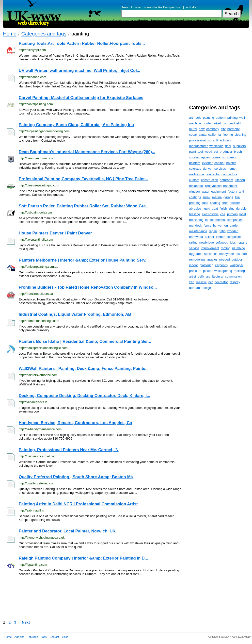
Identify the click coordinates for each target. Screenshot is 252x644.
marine (217, 197)
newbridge (207, 242)
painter (231, 163)
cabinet (219, 163)
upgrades (196, 254)
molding (239, 271)
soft (215, 140)
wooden (233, 231)
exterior (207, 163)
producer (226, 152)
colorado (195, 169)
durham (195, 288)
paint (193, 152)
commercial (217, 220)
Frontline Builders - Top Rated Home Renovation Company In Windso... (88, 287)
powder (235, 203)
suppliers (239, 146)
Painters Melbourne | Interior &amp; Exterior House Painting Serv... (84, 260)
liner (225, 203)
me (191, 225)
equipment (219, 191)
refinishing (196, 220)
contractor (213, 174)
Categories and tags (44, 34)
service (194, 248)
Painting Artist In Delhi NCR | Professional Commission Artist (78, 504)
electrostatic (210, 214)
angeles (212, 259)
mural (193, 129)
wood (208, 152)
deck (198, 225)
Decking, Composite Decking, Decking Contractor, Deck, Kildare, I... (84, 396)
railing (193, 242)
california (214, 135)
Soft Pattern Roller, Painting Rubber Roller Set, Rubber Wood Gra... (84, 206)
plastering (206, 265)
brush (238, 152)
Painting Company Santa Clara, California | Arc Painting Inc (76, 125)
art (191, 118)
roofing (226, 248)
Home (10, 34)
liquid (206, 208)
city (223, 129)
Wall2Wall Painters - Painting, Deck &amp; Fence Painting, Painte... (84, 369)
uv (224, 123)
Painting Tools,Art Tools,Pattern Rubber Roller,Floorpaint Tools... (82, 43)
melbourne (197, 174)
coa (223, 214)
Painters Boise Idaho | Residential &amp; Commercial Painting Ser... (85, 341)
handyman (227, 254)
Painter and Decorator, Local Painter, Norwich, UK (67, 531)
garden (235, 225)
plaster (208, 271)
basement (230, 186)
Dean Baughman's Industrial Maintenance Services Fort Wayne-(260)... (87, 152)
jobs (233, 242)
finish (223, 208)
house (216, 157)
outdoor (237, 259)
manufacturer (198, 146)
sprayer (195, 157)
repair (213, 231)
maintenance (198, 231)
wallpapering (223, 271)
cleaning (241, 135)
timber (220, 237)
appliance (211, 254)
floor (228, 146)
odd (244, 254)
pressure (195, 271)
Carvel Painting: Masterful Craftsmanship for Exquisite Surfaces (81, 98)
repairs (242, 242)
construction (210, 180)
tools (198, 118)
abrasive (195, 208)
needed (225, 259)
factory (232, 191)
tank (205, 203)
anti (242, 191)
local (243, 214)
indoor (194, 265)
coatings (195, 197)
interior (232, 157)
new (202, 129)
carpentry (222, 265)
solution (225, 140)
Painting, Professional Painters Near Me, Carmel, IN (69, 450)
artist (193, 276)
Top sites (33, 637)
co (224, 157)
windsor (195, 191)
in (206, 220)
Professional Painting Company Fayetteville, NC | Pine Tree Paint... (83, 179)
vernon (223, 225)
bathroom (226, 180)
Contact (54, 637)
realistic (201, 282)
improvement (210, 248)
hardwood (196, 237)
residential (196, 186)
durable (241, 208)
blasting (195, 214)
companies (235, 220)
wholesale (216, 146)
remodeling (197, 259)
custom (194, 180)
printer (207, 123)
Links (65, 637)
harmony (234, 129)
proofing (195, 203)
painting (209, 118)
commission (233, 276)
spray (206, 197)
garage (228, 197)
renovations (213, 186)
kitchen (240, 180)
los (238, 254)
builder (209, 237)
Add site (191, 7)
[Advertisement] (93, 598)
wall (242, 118)
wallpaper (237, 265)
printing (233, 118)
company (213, 129)
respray (235, 282)
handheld (234, 123)
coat (215, 208)
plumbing (239, 248)
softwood (222, 242)
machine (195, 123)
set (216, 152)
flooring (228, 135)
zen (192, 282)
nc (210, 140)
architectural (215, 276)
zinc (231, 208)
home (232, 169)
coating (215, 203)
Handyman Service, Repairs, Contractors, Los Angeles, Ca (75, 423)
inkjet (217, 123)
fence (208, 225)
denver (208, 169)
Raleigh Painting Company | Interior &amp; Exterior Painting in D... (83, 558)
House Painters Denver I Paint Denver (55, 233)
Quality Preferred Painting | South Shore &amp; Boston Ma (76, 477)
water (206, 191)
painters (195, 163)
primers (232, 214)
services (220, 169)
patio (222, 231)
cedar (193, 135)
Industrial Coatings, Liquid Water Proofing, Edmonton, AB (75, 314)
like (237, 197)
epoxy (205, 157)
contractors (229, 174)
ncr (211, 282)
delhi (201, 276)
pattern (221, 118)
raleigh (206, 288)
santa (203, 135)
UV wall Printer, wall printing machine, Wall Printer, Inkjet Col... (79, 71)
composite (234, 237)
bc (215, 225)
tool (200, 152)
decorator (221, 282)
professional (198, 140)
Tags (44, 637)
